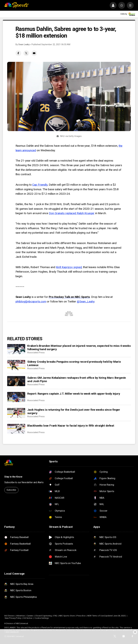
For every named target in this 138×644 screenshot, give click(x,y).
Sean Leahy (24, 45)
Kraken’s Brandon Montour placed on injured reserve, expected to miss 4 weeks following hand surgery (79, 347)
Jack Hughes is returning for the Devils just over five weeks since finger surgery (74, 411)
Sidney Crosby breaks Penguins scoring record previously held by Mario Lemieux (74, 363)
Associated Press (36, 353)
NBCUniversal (22, 623)
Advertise (21, 616)
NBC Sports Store (67, 616)
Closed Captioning (43, 616)
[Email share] (34, 53)
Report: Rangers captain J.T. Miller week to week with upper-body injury (74, 394)
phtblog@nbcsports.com (31, 301)
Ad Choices (9, 616)
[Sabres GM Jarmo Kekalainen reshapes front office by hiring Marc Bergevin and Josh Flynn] (16, 381)
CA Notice (28, 618)
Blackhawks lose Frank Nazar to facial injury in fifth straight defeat (71, 426)
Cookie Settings (42, 618)
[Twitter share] (26, 53)
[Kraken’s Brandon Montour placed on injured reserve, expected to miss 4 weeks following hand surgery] (16, 349)
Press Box (81, 616)
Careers (30, 616)
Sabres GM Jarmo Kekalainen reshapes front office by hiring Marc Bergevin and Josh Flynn (77, 379)
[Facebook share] (18, 53)
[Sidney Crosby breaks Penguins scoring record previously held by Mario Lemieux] (16, 365)
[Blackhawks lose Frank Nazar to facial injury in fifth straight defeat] (16, 429)
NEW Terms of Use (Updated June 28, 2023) (107, 616)
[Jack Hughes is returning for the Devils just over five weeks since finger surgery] (16, 413)
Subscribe (11, 490)
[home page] (17, 5)
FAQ (55, 616)
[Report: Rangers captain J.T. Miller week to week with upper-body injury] (16, 397)
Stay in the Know (13, 477)
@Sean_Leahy (86, 301)
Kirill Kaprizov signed (69, 267)
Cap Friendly (40, 185)
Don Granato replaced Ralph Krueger (72, 213)
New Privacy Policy (13, 618)
